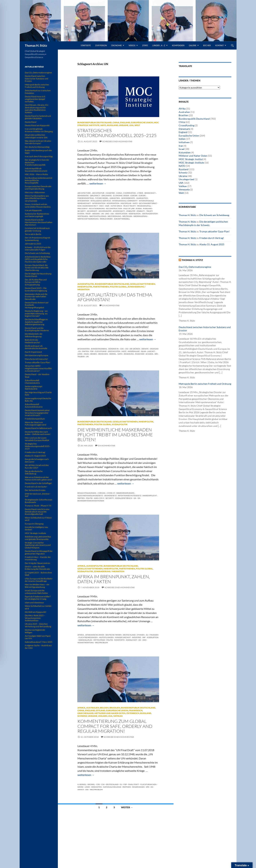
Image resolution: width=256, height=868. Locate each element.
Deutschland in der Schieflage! (38, 483)
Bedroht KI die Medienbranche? (32, 341)
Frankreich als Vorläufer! (36, 487)
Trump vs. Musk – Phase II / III (38, 506)
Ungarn (103, 716)
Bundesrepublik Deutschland (95, 122)
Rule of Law (129, 208)
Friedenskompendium (35, 419)
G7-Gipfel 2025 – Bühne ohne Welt (38, 574)
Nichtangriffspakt (148, 203)
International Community (125, 201)
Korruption (153, 637)
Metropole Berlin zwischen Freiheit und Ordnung (205, 384)
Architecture (84, 193)
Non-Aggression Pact (88, 206)
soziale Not (132, 640)
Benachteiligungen (87, 493)
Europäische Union (142, 122)
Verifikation (135, 214)
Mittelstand (99, 640)
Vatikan (118, 716)
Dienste (145, 349)
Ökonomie (116, 45)
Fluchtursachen (148, 784)
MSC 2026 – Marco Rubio (36, 174)
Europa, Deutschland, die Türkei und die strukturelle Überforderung (37, 268)
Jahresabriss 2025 (33, 244)
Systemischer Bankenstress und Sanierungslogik (37, 215)
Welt (137, 125)
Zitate (145, 45)
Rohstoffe (119, 640)
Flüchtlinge (101, 351)
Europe (142, 196)
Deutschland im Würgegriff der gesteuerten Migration (39, 552)
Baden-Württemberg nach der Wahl (38, 152)
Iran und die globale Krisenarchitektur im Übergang (39, 130)
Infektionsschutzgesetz (130, 496)
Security (82, 211)
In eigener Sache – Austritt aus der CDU (38, 647)
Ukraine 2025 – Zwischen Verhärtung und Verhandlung (38, 625)
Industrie (137, 637)
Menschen (103, 354)
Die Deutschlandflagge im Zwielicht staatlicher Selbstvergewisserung (36, 322)
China (116, 122)
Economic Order (121, 196)
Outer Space (116, 206)
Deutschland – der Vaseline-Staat (37, 375)
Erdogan (154, 349)
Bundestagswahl (99, 349)
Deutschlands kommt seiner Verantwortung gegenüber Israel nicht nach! (37, 413)
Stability (141, 211)
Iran (181, 146)
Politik (89, 498)
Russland (113, 125)
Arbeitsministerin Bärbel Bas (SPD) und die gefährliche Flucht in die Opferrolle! (38, 259)
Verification (121, 214)
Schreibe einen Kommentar (117, 141)
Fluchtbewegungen (88, 637)
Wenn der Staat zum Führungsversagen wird (35, 424)
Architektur (98, 193)
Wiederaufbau (140, 216)
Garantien (115, 198)
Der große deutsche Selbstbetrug (34, 472)
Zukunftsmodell (122, 219)
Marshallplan (85, 640)
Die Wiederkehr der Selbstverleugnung (34, 335)
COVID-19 (111, 493)
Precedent (83, 208)
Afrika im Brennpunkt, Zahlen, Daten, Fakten (114, 579)
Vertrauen (83, 216)
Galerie (193, 45)
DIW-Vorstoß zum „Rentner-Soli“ (38, 495)
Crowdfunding (187, 125)
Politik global (118, 287)
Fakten (85, 351)
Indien (182, 139)
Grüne (80, 787)
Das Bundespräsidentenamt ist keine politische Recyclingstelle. (38, 180)
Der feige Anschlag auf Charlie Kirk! (38, 394)
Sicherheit (92, 211)
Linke (80, 354)
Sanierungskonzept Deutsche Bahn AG (38, 400)
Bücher (207, 45)
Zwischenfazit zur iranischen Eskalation (38, 92)
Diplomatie (107, 196)
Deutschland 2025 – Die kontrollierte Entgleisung (36, 289)
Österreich (133, 713)
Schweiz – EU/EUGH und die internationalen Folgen (38, 248)
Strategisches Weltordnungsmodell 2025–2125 (117, 133)
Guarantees (142, 198)
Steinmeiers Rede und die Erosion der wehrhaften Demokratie (36, 297)
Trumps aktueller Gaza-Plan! (215, 231)
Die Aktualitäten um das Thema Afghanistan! (115, 297)
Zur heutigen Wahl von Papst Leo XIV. (38, 637)
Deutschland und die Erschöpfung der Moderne (37, 329)
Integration (83, 201)
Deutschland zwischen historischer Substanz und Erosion (36, 78)
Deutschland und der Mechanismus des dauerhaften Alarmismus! (39, 222)
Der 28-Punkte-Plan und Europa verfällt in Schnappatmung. (36, 282)
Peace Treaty (130, 206)
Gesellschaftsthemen (143, 284)
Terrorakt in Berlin (33, 234)
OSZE (107, 206)
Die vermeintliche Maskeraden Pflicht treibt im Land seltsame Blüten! (115, 435)
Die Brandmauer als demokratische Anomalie (36, 347)
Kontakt (219, 45)
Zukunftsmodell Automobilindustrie (34, 405)
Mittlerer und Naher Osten (110, 713)
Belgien (104, 708)
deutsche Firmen (114, 635)
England (125, 122)
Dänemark (184, 129)
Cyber (140, 193)
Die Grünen (135, 349)
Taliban (81, 356)
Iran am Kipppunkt (33, 210)
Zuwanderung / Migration (109, 571)
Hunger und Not (123, 637)
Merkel (113, 354)
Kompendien (178, 45)
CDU (122, 349)
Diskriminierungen (125, 493)
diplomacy (95, 196)
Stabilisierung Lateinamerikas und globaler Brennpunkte (38, 538)
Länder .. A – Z (159, 45)
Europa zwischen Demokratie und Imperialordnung (38, 188)
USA (131, 125)
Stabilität (131, 211)
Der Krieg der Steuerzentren (37, 563)
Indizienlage (134, 351)
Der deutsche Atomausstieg (37, 147)
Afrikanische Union (95, 635)
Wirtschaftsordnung (88, 219)
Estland (101, 710)
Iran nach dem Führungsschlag (39, 156)
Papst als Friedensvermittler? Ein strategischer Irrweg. (38, 598)
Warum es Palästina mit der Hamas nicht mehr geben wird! (38, 478)
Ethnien (141, 635)
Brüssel (91, 784)
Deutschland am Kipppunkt (37, 125)
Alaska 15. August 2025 (212, 244)
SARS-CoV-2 (99, 498)
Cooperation (130, 193)
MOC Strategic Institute (191, 163)
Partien (81, 498)
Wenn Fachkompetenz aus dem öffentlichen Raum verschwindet (37, 198)
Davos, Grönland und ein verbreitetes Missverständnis (38, 205)
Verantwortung (86, 643)
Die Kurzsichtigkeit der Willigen (35, 631)
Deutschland (129, 635)
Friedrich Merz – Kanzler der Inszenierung (38, 558)
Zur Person (101, 45)
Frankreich (136, 710)
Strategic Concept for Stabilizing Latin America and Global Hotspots (38, 545)
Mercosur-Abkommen (35, 192)
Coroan (101, 493)
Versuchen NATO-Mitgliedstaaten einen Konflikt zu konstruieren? (38, 368)
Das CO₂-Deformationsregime (195, 267)
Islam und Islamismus (34, 603)
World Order (106, 219)
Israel (182, 149)
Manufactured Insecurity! (36, 359)
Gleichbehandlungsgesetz (90, 496)
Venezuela (184, 189)
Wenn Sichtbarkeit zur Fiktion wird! (38, 519)
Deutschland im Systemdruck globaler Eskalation (38, 117)
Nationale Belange (112, 787)
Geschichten (114, 351)
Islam (143, 351)
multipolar (126, 203)
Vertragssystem (150, 214)
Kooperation (113, 203)
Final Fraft (134, 784)
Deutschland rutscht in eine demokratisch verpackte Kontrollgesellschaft (37, 512)
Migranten (96, 787)
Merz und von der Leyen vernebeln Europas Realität (37, 439)
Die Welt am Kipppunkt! (36, 612)
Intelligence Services (101, 201)
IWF (144, 637)
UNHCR (81, 790)
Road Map (140, 354)
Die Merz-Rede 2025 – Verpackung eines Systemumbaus (35, 618)
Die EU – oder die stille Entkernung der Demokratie (37, 568)
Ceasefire (110, 193)
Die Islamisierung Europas (36, 355)
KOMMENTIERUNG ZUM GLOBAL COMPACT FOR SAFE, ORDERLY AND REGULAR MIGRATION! (115, 726)
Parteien (127, 787)
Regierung (129, 354)
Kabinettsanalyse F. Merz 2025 (39, 642)
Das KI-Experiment (33, 352)
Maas (86, 354)
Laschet (151, 351)
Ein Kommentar (111, 305)
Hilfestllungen (106, 637)
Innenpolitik (85, 287)
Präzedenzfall (144, 206)
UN (103, 214)
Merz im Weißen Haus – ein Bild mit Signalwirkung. (37, 586)
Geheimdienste (128, 198)
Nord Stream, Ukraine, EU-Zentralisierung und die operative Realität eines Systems (37, 109)
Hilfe (124, 351)
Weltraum (127, 216)
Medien (93, 354)
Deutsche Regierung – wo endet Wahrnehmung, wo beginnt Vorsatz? (36, 313)
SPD (156, 354)
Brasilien (115, 708)
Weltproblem (101, 643)
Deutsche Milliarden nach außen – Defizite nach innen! (38, 433)
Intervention (99, 203)
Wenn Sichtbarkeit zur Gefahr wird (38, 607)
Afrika (81, 566)
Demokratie (83, 196)
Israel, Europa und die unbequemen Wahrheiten (36, 592)
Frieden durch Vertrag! (212, 238)
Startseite (86, 45)
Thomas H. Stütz (36, 45)
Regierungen (138, 787)
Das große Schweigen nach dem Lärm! (37, 460)
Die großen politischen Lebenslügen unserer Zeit (36, 136)
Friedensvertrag (86, 198)
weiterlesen (98, 183)
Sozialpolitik (120, 424)
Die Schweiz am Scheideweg (214, 215)
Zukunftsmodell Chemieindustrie (32, 382)
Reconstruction (114, 208)
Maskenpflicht (150, 496)
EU (80, 351)
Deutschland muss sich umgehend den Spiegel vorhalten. (35, 99)
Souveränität (105, 211)
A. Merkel (82, 784)
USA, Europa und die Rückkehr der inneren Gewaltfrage (39, 580)
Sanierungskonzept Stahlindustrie (33, 388)
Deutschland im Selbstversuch (38, 428)
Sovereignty (119, 211)
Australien (93, 708)
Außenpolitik (86, 284)
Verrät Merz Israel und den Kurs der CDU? (37, 466)
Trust (88, 214)
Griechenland (86, 713)
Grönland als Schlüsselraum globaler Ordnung (37, 229)
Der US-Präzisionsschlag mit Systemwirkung (37, 239)
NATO (103, 125)
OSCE (101, 206)
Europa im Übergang (34, 524)
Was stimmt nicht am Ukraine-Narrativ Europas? (38, 142)
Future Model (102, 198)
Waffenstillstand (98, 216)
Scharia (149, 354)
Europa (134, 196)
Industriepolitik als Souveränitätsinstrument (36, 170)
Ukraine (124, 125)
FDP (92, 351)
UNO (107, 214)
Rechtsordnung (97, 208)
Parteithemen (101, 287)
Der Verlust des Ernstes (35, 490)
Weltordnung (114, 216)
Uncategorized (186, 179)
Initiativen (184, 142)
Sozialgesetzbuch (124, 498)
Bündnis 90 (114, 349)
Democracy (150, 193)
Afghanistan (84, 349)
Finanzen (154, 635)
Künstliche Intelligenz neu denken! (36, 528)
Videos (132, 45)
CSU (127, 349)
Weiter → (127, 807)
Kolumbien (185, 152)
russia (139, 208)
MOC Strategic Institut (191, 159)
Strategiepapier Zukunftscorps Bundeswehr (38, 501)
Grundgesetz (110, 496)
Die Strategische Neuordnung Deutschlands (38, 275)
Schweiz (82, 716)
